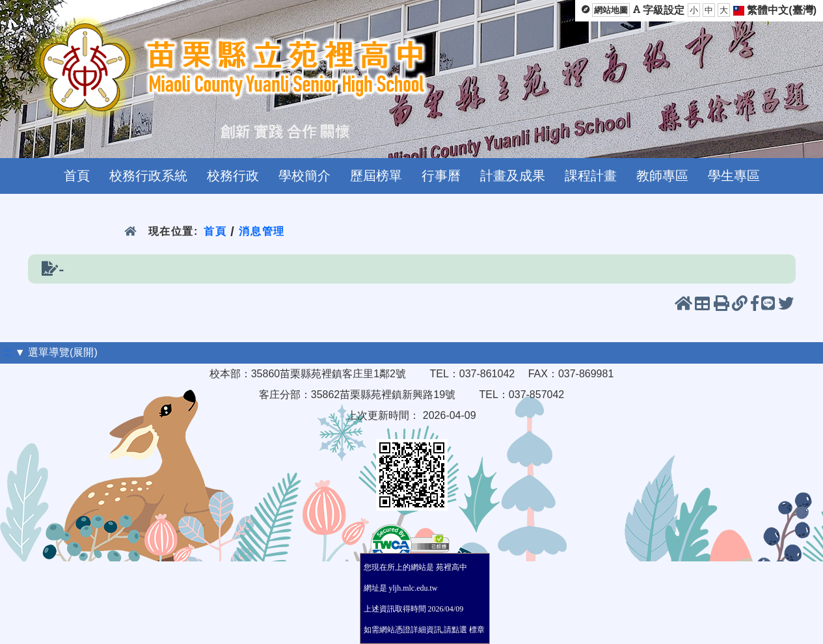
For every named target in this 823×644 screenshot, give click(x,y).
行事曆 (441, 176)
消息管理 (262, 231)
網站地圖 (611, 10)
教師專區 (662, 176)
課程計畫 (591, 176)
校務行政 (233, 176)
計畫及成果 (513, 176)
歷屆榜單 (376, 176)
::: (7, 352)
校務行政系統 (148, 176)
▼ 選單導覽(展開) (56, 352)
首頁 (77, 176)
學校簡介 (304, 176)
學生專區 (734, 176)
